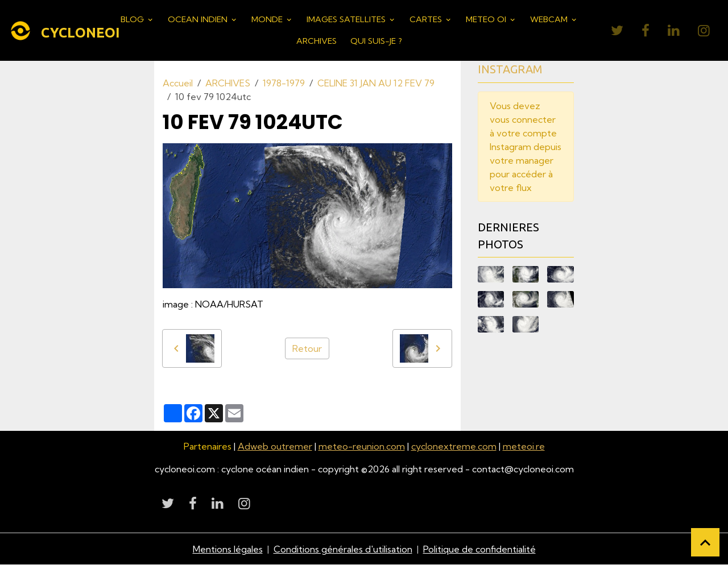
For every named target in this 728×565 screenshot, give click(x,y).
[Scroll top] (705, 542)
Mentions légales (228, 549)
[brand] (57, 31)
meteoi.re (524, 446)
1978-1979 (284, 83)
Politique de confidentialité (479, 549)
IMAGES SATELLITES (347, 19)
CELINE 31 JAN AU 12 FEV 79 (376, 83)
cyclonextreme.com (454, 446)
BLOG (133, 19)
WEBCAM (550, 19)
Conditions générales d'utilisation (343, 549)
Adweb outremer (275, 446)
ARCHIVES (317, 41)
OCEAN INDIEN (199, 19)
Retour (307, 348)
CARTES (427, 19)
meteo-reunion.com (362, 446)
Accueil (178, 83)
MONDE (268, 19)
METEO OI (487, 19)
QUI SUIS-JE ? (376, 41)
